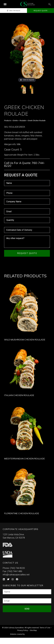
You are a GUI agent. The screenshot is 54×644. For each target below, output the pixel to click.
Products (8, 121)
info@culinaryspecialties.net (16, 575)
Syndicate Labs (35, 633)
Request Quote (27, 253)
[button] (5, 4)
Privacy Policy (23, 630)
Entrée (15, 121)
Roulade (23, 121)
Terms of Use (45, 628)
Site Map (33, 630)
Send (27, 609)
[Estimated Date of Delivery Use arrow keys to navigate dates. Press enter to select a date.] (27, 230)
